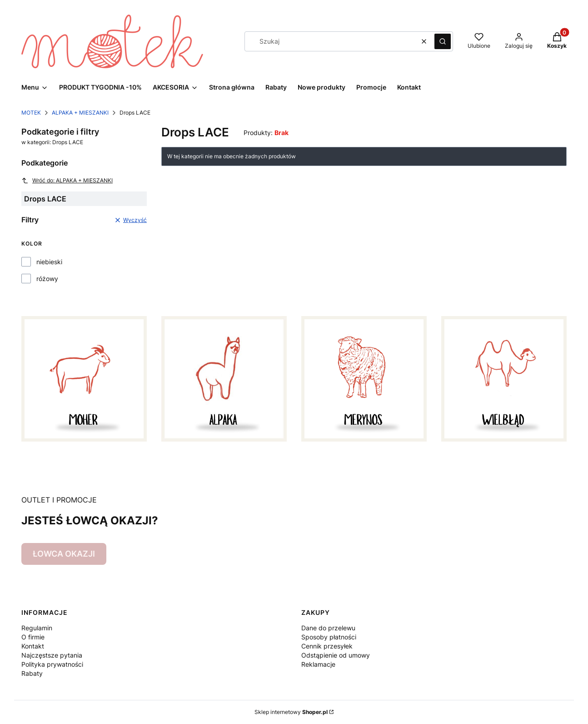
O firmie (33, 637)
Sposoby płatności (329, 637)
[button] (443, 41)
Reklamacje (318, 664)
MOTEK (31, 113)
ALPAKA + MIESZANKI (80, 113)
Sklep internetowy (291, 712)
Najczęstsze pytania (52, 655)
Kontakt (33, 646)
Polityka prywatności (52, 664)
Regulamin (37, 628)
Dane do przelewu (328, 628)
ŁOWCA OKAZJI (64, 554)
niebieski (49, 262)
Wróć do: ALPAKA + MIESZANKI (67, 181)
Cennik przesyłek (327, 646)
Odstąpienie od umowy (336, 655)
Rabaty (32, 673)
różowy (47, 279)
